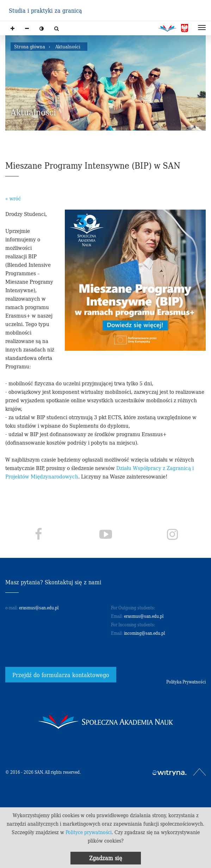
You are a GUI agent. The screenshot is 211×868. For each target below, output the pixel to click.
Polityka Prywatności (186, 682)
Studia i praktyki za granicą (45, 10)
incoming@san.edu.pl (144, 633)
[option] (105, 83)
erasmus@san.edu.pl (39, 607)
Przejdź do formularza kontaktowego (61, 675)
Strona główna (30, 46)
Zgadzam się (106, 858)
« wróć (13, 198)
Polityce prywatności (89, 832)
